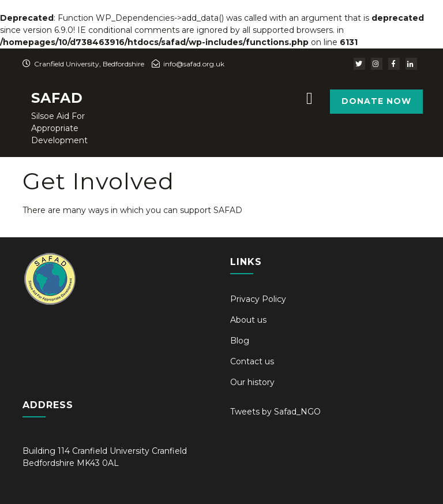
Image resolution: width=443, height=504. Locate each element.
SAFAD (57, 98)
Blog (240, 341)
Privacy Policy (258, 299)
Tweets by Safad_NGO (275, 412)
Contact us (252, 361)
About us (248, 320)
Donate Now (376, 101)
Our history (252, 382)
